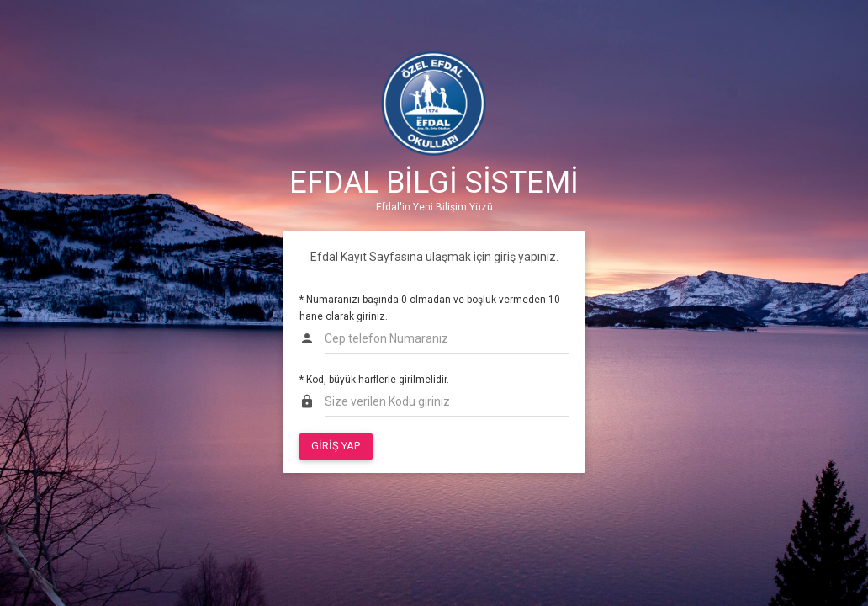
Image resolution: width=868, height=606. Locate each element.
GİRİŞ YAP (336, 446)
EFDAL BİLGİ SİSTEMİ (434, 183)
